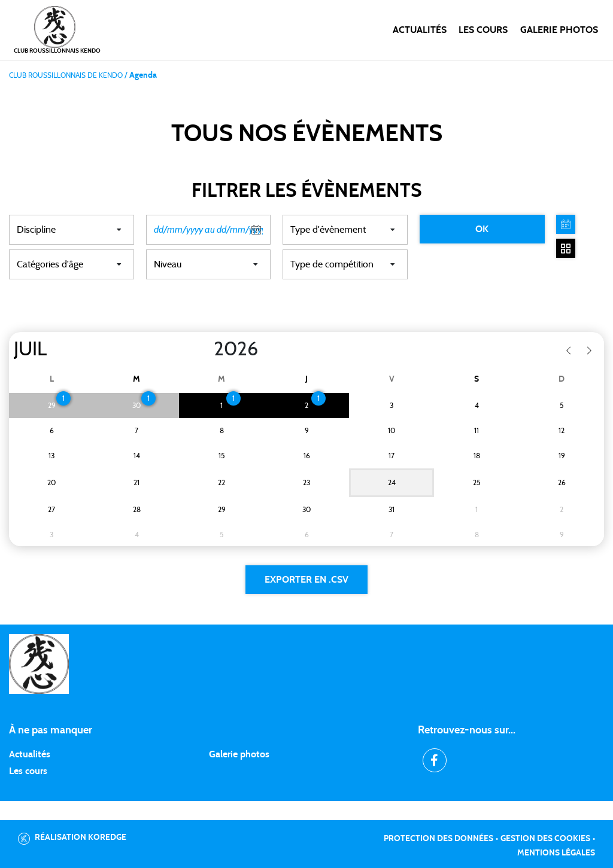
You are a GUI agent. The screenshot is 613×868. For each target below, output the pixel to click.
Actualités (420, 30)
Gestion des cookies (545, 839)
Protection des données (438, 839)
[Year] (204, 349)
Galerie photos (559, 30)
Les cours (483, 30)
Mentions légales (556, 853)
